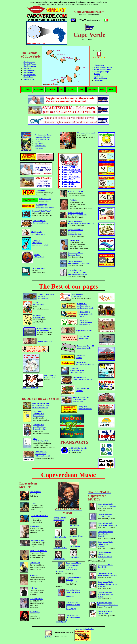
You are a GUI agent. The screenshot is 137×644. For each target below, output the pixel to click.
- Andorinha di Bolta (79, 262)
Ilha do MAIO (69, 179)
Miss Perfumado (60, 536)
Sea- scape (99, 80)
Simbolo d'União (105, 594)
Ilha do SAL (68, 174)
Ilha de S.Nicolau (30, 66)
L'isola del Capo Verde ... (42, 440)
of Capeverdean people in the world (86, 314)
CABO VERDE (59, 558)
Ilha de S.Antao (29, 62)
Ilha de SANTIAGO (71, 182)
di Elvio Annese (38, 414)
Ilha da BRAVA (69, 186)
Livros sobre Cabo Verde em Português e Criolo (41, 405)
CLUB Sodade (74, 556)
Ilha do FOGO (69, 184)
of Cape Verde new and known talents (40, 243)
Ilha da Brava (29, 79)
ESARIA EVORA (60, 547)
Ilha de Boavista (30, 70)
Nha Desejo (105, 544)
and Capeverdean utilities (45, 206)
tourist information (85, 408)
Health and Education (102, 69)
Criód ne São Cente (75, 232)
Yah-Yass (107, 574)
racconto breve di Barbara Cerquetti (43, 454)
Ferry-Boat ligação (78, 449)
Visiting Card (99, 65)
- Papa (75, 254)
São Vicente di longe (76, 535)
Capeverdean (80, 357)
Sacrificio (105, 534)
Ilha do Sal (28, 68)
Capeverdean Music (77, 272)
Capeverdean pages (38, 233)
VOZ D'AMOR (74, 545)
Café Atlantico (74, 525)
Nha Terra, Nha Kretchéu (69, 567)
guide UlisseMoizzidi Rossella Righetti (40, 427)
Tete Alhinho (105, 515)
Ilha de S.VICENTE (71, 169)
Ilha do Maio (28, 73)
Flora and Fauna (101, 78)
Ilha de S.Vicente (30, 64)
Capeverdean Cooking (40, 222)
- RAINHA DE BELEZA (81, 222)
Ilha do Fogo (28, 77)
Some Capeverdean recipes (83, 378)
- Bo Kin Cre (107, 505)
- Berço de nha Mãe (107, 584)
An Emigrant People (102, 72)
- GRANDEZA (78, 214)
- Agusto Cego (107, 524)
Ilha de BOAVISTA (71, 177)
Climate (97, 74)
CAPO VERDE (50, 376)
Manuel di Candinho (105, 554)
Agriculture (99, 76)
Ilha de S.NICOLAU (71, 172)
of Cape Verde (39, 256)
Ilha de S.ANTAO (70, 167)
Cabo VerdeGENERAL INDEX (77, 370)
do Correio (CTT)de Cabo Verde (81, 399)
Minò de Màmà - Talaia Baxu (107, 604)
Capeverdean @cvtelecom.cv (85, 322)
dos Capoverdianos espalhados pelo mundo (85, 306)
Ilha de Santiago (30, 75)
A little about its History (103, 67)
